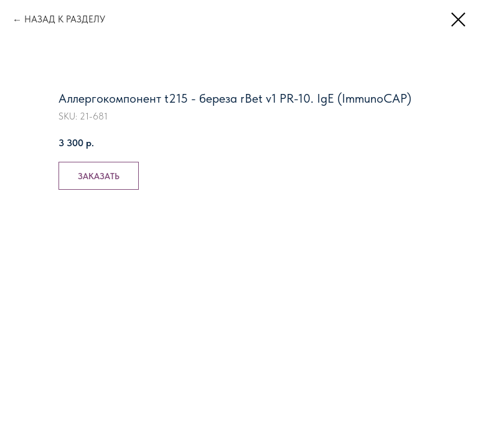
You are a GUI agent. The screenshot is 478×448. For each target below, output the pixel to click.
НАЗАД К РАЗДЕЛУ (65, 19)
